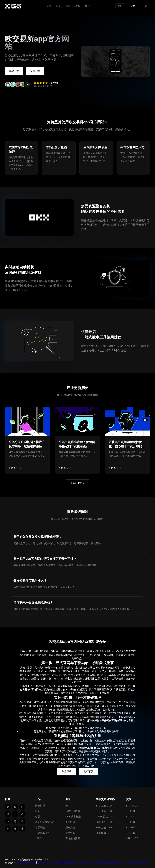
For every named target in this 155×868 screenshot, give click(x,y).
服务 (58, 6)
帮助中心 (70, 832)
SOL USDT (132, 832)
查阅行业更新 (77, 482)
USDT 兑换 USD (105, 816)
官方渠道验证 (73, 837)
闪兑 (38, 810)
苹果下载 (16, 70)
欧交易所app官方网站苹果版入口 (134, 862)
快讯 (87, 6)
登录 (133, 6)
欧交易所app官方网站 (26, 862)
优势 (49, 6)
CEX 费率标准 (73, 816)
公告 (68, 843)
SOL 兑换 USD (104, 821)
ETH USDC (132, 810)
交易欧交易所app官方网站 (49, 862)
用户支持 (70, 827)
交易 (38, 816)
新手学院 (40, 827)
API (67, 805)
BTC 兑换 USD (104, 805)
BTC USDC (132, 805)
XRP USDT (132, 837)
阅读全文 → (15, 467)
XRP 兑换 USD (104, 827)
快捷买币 (40, 805)
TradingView (42, 832)
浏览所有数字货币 (45, 821)
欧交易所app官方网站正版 (75, 862)
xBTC (38, 837)
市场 (68, 6)
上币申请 (70, 821)
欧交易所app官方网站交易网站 (103, 862)
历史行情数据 (73, 810)
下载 (145, 6)
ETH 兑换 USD (104, 810)
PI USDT (131, 827)
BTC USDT (132, 816)
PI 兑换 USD (102, 832)
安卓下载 (40, 70)
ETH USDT (132, 821)
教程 (78, 6)
